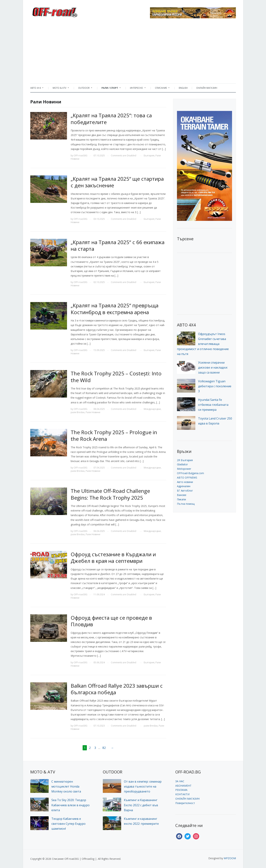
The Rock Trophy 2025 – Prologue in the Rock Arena (114, 435)
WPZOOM (230, 858)
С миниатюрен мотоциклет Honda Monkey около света (66, 786)
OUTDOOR (83, 89)
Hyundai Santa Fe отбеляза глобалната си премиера (213, 405)
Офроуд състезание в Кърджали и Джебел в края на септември (113, 558)
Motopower (184, 469)
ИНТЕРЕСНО (136, 89)
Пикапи (181, 499)
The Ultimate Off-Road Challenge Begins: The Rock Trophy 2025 (110, 494)
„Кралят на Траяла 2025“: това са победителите (111, 119)
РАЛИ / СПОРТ (109, 89)
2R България (185, 460)
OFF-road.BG (81, 156)
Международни (152, 409)
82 (104, 748)
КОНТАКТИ (182, 794)
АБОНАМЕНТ (183, 786)
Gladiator (182, 464)
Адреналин (184, 486)
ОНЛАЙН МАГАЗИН (207, 88)
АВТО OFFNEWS (187, 478)
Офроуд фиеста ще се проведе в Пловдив (111, 621)
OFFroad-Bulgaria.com (190, 473)
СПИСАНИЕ (160, 89)
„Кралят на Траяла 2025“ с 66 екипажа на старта (118, 245)
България (149, 156)
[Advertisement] (133, 52)
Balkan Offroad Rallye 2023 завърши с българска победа (117, 689)
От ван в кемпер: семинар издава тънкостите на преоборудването (143, 786)
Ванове (182, 495)
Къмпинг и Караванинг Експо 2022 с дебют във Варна (141, 805)
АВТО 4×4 (37, 89)
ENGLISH (183, 88)
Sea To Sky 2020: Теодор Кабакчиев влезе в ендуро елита (70, 805)
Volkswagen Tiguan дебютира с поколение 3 (215, 386)
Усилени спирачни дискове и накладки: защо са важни (213, 367)
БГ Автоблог (185, 491)
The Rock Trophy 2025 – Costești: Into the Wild (116, 377)
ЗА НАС (180, 781)
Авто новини (185, 482)
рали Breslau (78, 412)
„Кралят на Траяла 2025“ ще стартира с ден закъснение (117, 182)
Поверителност (185, 803)
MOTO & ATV (59, 89)
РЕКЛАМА (181, 790)
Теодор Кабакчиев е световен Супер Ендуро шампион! (68, 824)
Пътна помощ (186, 504)
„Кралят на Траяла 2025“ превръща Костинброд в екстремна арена (115, 309)
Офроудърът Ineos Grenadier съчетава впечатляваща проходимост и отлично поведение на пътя (203, 344)
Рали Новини (93, 412)
